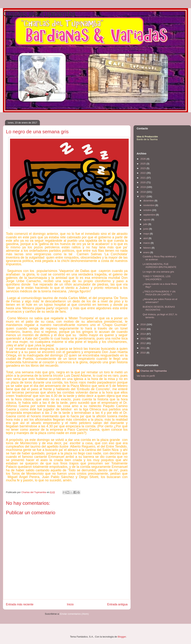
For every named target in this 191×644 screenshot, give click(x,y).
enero (147, 252)
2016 (143, 324)
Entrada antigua (117, 604)
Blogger (122, 637)
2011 (143, 348)
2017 (143, 197)
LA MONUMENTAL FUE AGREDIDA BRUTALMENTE (159, 266)
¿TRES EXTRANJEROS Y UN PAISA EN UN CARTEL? (159, 293)
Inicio (70, 604)
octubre (148, 210)
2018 (143, 192)
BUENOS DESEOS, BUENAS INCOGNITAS (159, 308)
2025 (143, 164)
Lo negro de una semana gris (158, 272)
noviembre (149, 205)
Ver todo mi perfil (146, 376)
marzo (147, 243)
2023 (143, 168)
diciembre (149, 201)
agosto (147, 220)
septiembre (150, 215)
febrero (148, 248)
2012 (143, 343)
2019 (143, 187)
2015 (143, 329)
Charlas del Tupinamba (39, 14)
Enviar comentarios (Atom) (74, 614)
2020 (143, 182)
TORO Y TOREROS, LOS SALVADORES (157, 278)
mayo (147, 234)
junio (146, 229)
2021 (143, 178)
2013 (143, 339)
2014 (143, 334)
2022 (143, 173)
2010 (143, 353)
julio (146, 224)
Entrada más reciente (20, 604)
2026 (143, 159)
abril (146, 238)
